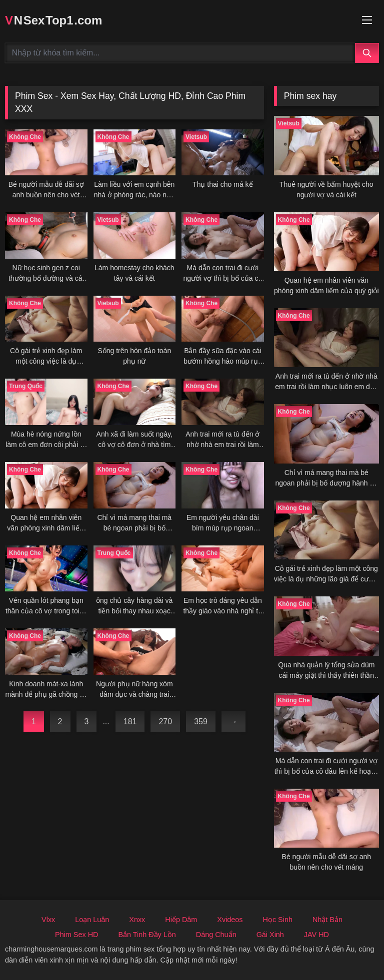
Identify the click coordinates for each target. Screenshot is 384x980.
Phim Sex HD (76, 935)
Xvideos (230, 920)
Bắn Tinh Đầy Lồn (147, 935)
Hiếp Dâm (181, 920)
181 (130, 722)
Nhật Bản (327, 920)
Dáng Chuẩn (216, 935)
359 (201, 722)
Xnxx (137, 920)
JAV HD (316, 935)
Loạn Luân (92, 920)
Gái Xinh (270, 935)
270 (165, 722)
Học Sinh (278, 920)
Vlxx (48, 920)
